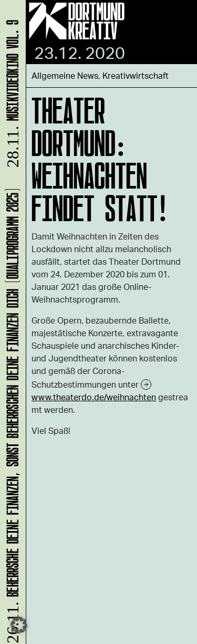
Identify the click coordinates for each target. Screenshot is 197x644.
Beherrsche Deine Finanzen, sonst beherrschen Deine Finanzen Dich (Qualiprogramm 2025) (11, 415)
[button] (19, 625)
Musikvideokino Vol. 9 (11, 95)
